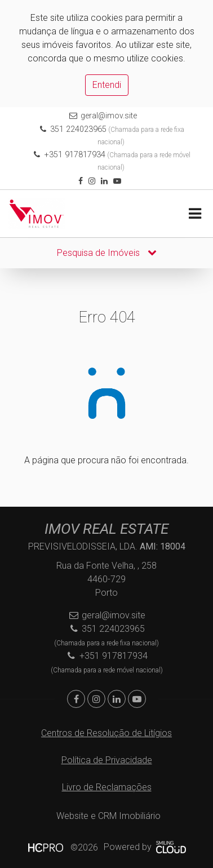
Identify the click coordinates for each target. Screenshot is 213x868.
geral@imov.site (109, 116)
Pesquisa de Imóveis (107, 253)
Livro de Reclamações (107, 787)
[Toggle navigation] (195, 214)
